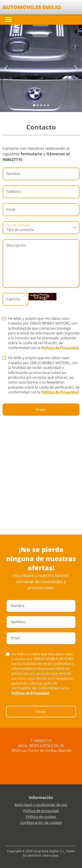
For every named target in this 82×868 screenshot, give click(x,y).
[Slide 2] (41, 105)
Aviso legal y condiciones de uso (41, 805)
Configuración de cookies (41, 823)
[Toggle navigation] (9, 19)
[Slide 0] (34, 105)
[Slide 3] (45, 105)
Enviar (41, 410)
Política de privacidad (41, 811)
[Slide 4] (48, 105)
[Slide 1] (38, 105)
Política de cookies (41, 817)
